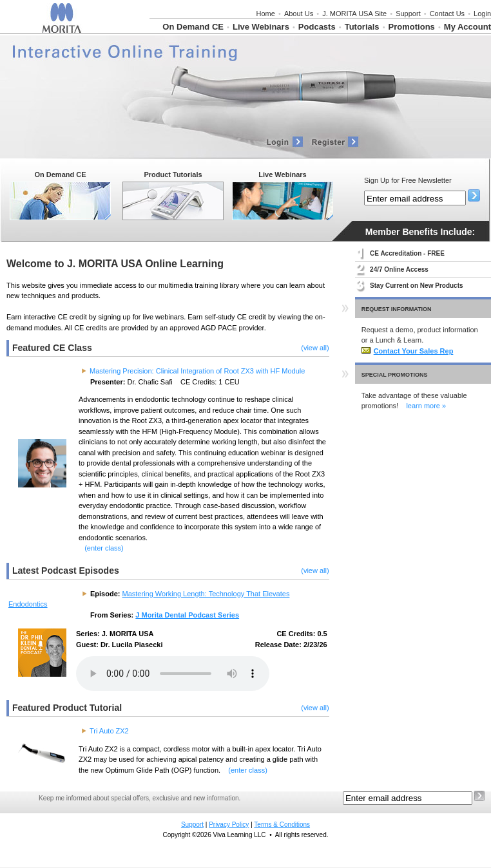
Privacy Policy (229, 825)
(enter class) (104, 548)
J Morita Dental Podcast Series (187, 615)
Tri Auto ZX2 (109, 731)
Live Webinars (261, 27)
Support (408, 14)
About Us (299, 14)
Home (266, 14)
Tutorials (362, 27)
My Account (467, 27)
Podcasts (317, 27)
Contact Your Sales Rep (408, 351)
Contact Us (447, 14)
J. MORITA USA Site (354, 14)
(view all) (315, 348)
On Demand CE (193, 27)
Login (482, 14)
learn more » (426, 406)
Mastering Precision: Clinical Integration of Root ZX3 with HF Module (197, 371)
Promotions (412, 27)
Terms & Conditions (282, 825)
